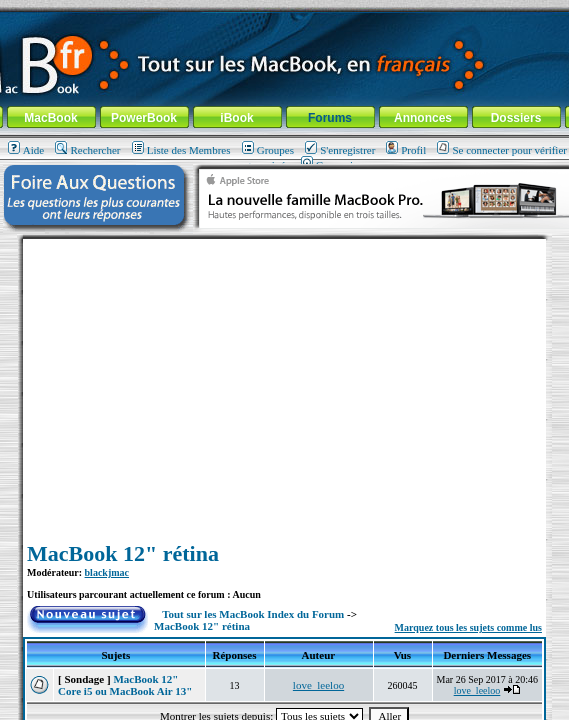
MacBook (50, 118)
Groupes (268, 150)
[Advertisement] (285, 379)
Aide (26, 150)
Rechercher (87, 150)
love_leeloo (318, 685)
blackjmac (107, 572)
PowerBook (144, 118)
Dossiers (516, 118)
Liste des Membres (181, 150)
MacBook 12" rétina (123, 553)
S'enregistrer (340, 150)
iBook (236, 118)
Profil (406, 150)
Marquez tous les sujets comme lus (468, 627)
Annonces (423, 118)
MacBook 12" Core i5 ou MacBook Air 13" (125, 685)
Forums (330, 118)
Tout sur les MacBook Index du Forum (253, 614)
